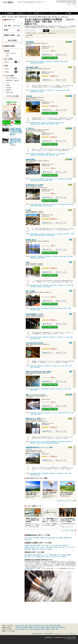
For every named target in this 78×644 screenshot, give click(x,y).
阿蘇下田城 (36, 538)
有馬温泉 (26, 627)
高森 (30, 540)
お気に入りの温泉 (61, 1)
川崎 (19, 629)
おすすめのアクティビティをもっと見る (65, 501)
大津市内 (53, 629)
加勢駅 (57, 124)
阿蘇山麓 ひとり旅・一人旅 (58, 366)
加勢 (32, 538)
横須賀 (23, 629)
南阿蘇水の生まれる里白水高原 (47, 538)
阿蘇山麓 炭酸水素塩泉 (35, 123)
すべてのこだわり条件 (12, 96)
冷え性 (47, 545)
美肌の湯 (51, 547)
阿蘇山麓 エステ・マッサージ (51, 413)
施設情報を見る (48, 54)
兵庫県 (30, 626)
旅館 (63, 547)
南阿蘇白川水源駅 (34, 63)
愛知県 (55, 626)
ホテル (37, 547)
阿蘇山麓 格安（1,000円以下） (64, 234)
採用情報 (74, 637)
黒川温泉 (53, 627)
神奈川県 (18, 626)
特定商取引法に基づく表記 (61, 637)
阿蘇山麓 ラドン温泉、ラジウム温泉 (38, 442)
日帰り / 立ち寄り (11, 53)
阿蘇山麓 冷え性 (49, 61)
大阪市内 (43, 629)
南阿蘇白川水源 (68, 538)
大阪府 (43, 626)
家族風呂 (50, 549)
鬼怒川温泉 (62, 627)
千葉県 (26, 626)
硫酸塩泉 (34, 549)
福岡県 (59, 626)
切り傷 (56, 545)
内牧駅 (36, 414)
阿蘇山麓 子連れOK (63, 204)
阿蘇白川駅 (41, 63)
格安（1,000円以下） (64, 545)
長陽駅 (51, 180)
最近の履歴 (71, 1)
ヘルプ (67, 634)
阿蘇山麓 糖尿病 (62, 154)
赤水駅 (36, 390)
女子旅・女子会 (58, 547)
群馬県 (34, 626)
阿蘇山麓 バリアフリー (52, 234)
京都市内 (48, 629)
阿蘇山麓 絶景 (57, 61)
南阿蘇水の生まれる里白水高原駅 (37, 124)
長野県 (51, 626)
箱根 (22, 627)
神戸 (57, 629)
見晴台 (26, 540)
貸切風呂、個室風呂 (29, 547)
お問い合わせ (73, 634)
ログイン (69, 4)
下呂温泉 (36, 627)
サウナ (43, 545)
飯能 (35, 629)
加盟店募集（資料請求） (37, 634)
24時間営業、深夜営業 (12, 80)
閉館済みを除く (52, 33)
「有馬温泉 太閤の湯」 (30, 568)
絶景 (38, 549)
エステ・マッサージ (70, 547)
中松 (57, 538)
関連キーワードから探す (9, 631)
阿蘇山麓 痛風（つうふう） (52, 154)
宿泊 (31, 545)
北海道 (47, 626)
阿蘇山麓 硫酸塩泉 (34, 234)
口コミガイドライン (59, 634)
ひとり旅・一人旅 (44, 547)
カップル (51, 545)
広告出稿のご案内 (49, 634)
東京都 (38, 626)
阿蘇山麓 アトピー (62, 285)
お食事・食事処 (37, 545)
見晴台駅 (66, 61)
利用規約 (69, 637)
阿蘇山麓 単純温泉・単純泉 (36, 204)
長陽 (29, 538)
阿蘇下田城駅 (52, 124)
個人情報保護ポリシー (49, 637)
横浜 (17, 629)
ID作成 (74, 4)
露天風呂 (27, 545)
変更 (18, 30)
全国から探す (17, 26)
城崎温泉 (31, 627)
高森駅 (62, 61)
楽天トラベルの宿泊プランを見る (50, 58)
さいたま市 (30, 629)
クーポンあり (42, 33)
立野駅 (38, 310)
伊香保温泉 (42, 627)
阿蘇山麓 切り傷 (60, 123)
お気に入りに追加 (62, 54)
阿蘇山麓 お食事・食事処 (64, 413)
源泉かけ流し (43, 549)
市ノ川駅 (72, 413)
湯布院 (57, 627)
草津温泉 (18, 627)
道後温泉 (47, 627)
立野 (26, 538)
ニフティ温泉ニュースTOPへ (68, 530)
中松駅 (47, 124)
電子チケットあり (32, 33)
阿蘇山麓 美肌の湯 (41, 61)
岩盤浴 (8, 85)
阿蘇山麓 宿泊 (33, 61)
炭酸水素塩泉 (28, 549)
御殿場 (38, 629)
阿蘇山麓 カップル (51, 90)
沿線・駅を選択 (12, 40)
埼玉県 (22, 626)
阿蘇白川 (61, 538)
